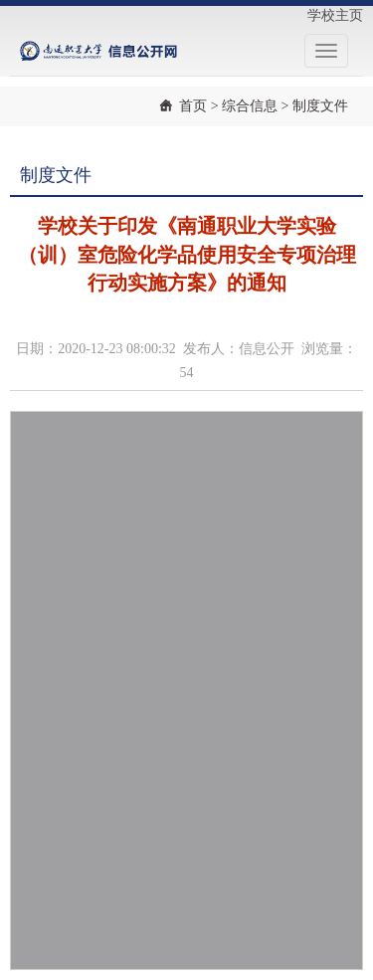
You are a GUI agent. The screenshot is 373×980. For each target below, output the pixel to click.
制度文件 (320, 106)
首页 (193, 106)
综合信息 (250, 106)
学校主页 (335, 15)
